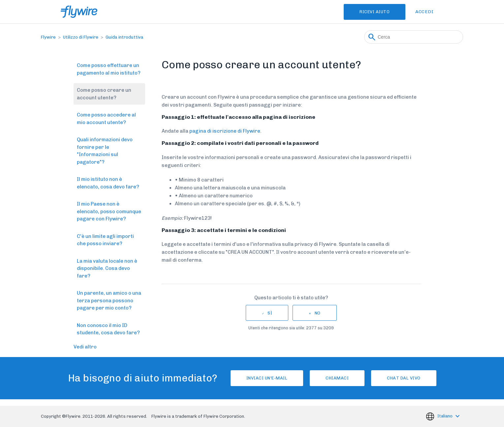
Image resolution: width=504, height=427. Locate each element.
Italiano (445, 416)
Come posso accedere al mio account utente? (106, 119)
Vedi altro (85, 347)
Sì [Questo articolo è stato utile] (270, 313)
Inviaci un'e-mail (267, 378)
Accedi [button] (424, 12)
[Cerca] (414, 37)
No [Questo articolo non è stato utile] (318, 313)
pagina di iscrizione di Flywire (225, 131)
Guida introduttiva (125, 37)
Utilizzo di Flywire (81, 37)
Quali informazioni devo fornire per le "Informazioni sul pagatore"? (105, 151)
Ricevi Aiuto (375, 12)
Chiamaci (337, 378)
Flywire (48, 37)
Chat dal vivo (404, 378)
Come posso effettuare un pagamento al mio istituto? (109, 69)
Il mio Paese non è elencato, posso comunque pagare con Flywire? (109, 211)
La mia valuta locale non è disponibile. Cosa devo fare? (107, 268)
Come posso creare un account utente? (104, 94)
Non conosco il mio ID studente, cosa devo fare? (108, 329)
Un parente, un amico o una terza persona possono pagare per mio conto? (109, 300)
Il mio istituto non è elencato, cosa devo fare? (108, 183)
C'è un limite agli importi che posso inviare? (105, 240)
